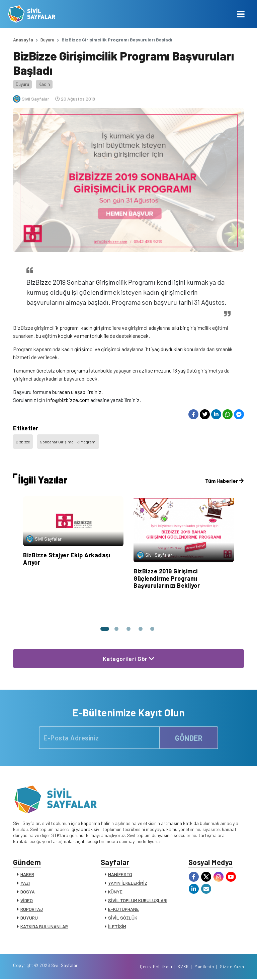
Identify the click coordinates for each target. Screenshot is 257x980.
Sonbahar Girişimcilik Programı (68, 442)
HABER (27, 875)
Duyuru (47, 40)
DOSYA (28, 892)
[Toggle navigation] (241, 14)
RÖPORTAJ (32, 909)
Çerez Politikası (156, 968)
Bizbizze (23, 442)
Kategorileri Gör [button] (129, 659)
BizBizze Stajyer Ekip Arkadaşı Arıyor (67, 559)
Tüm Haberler (224, 481)
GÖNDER (189, 738)
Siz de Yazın (232, 968)
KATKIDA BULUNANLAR (44, 927)
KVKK (183, 968)
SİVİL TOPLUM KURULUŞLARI (138, 901)
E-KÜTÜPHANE (123, 909)
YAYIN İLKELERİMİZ (128, 883)
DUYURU (29, 918)
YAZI (25, 883)
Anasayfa (23, 40)
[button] (104, 629)
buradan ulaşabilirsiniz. (77, 392)
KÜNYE (115, 892)
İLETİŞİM (117, 927)
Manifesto (204, 968)
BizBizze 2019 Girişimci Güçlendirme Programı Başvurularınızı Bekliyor (167, 578)
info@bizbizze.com (68, 400)
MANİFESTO (120, 875)
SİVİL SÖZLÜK (123, 918)
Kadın (44, 84)
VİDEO (27, 901)
